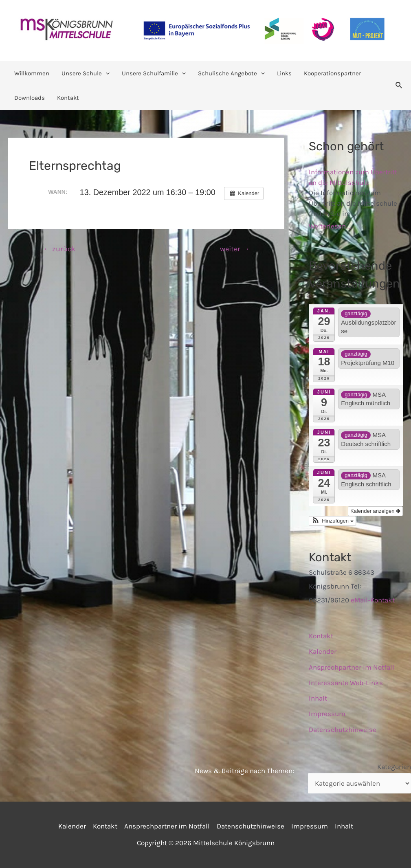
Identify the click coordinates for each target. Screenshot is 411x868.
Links (284, 73)
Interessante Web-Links (346, 683)
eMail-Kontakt (373, 600)
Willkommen (32, 73)
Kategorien (394, 767)
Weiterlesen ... (330, 226)
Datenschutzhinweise (343, 730)
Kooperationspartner (332, 73)
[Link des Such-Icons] (399, 86)
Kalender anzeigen (375, 511)
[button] (332, 521)
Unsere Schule (86, 73)
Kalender (323, 651)
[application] (106, 73)
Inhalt (318, 698)
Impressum (327, 714)
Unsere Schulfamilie (154, 73)
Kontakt (68, 98)
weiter (235, 249)
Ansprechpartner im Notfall (352, 667)
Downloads (30, 98)
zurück (59, 249)
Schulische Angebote (231, 73)
